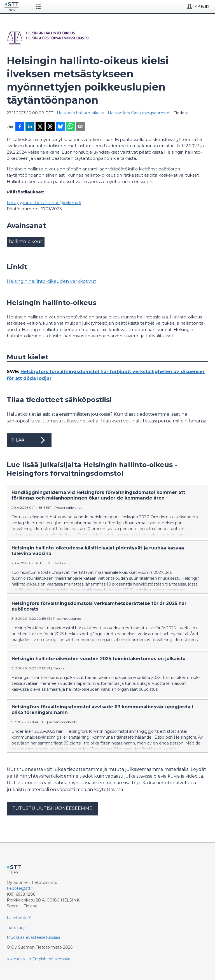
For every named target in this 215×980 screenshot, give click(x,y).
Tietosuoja (17, 928)
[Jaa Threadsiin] (50, 127)
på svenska (59, 959)
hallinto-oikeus (26, 241)
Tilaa (29, 440)
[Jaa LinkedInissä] (30, 127)
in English (37, 959)
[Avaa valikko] (39, 6)
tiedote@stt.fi (20, 888)
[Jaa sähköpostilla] (80, 127)
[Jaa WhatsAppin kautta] (70, 127)
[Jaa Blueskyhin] (60, 127)
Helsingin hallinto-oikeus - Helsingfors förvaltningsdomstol (114, 113)
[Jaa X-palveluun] (40, 127)
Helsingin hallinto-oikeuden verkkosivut (52, 281)
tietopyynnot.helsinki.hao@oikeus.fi (44, 203)
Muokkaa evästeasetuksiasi (33, 937)
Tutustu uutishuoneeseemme (52, 808)
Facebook (16, 918)
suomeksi (16, 959)
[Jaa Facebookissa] (20, 127)
